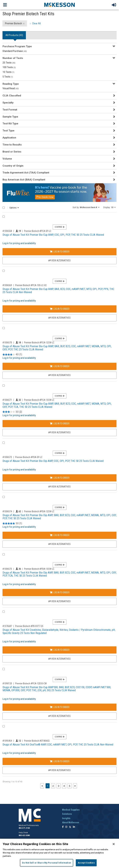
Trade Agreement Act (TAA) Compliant (26, 173)
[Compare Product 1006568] (4, 217)
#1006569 (7, 285)
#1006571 (7, 400)
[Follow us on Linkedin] (74, 827)
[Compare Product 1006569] (4, 271)
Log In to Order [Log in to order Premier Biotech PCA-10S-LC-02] (60, 309)
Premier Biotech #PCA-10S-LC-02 (31, 285)
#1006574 (7, 511)
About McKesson (71, 822)
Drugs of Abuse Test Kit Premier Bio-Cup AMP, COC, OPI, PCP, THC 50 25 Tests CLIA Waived (53, 235)
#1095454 (7, 741)
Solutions (67, 814)
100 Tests (9, 67)
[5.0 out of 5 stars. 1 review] (12, 523)
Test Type (8, 131)
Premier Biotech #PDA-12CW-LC (39, 511)
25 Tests (9, 63)
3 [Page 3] (59, 786)
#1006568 (7, 231)
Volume (7, 159)
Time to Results (12, 145)
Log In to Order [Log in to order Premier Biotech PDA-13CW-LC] (60, 592)
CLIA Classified (12, 96)
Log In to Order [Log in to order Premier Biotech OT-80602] (60, 761)
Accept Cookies (86, 863)
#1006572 (7, 457)
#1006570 (7, 343)
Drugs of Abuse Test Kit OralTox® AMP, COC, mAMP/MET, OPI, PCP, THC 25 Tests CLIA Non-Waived (58, 744)
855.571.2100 (24, 828)
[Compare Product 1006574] (4, 497)
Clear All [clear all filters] (36, 23)
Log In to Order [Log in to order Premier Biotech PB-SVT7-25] (60, 650)
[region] (59, 853)
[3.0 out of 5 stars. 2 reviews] (12, 412)
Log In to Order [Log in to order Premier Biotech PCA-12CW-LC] (60, 366)
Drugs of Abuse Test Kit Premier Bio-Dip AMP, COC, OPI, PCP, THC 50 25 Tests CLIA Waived (53, 461)
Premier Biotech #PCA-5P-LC (38, 231)
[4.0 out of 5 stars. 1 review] (12, 354)
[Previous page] (42, 786)
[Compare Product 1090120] (4, 669)
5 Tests (8, 77)
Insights (66, 818)
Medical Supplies (71, 810)
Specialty (8, 103)
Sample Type (10, 117)
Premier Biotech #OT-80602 (37, 741)
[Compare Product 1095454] (4, 726)
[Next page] (75, 786)
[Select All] (4, 208)
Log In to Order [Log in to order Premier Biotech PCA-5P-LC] (60, 252)
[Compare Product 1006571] (4, 385)
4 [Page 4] (64, 786)
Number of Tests (13, 58)
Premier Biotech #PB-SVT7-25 (29, 626)
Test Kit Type (10, 124)
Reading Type (11, 84)
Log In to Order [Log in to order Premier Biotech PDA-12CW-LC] (60, 535)
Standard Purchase (15, 51)
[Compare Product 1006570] (4, 328)
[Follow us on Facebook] (63, 827)
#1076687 (7, 626)
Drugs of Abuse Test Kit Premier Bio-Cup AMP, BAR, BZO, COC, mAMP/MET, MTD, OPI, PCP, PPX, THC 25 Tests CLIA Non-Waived (58, 291)
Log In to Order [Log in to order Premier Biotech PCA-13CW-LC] (60, 424)
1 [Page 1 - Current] (48, 786)
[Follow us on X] (70, 827)
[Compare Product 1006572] (4, 443)
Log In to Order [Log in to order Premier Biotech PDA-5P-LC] (60, 478)
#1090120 (7, 684)
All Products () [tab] (14, 35)
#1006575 (7, 569)
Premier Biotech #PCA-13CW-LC (39, 400)
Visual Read (11, 88)
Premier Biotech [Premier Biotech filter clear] (14, 23)
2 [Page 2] (53, 786)
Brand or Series (12, 152)
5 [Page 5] (70, 786)
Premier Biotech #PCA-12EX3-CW (31, 684)
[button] (86, 207)
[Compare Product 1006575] (4, 554)
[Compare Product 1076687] (4, 612)
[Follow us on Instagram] (66, 827)
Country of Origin (13, 166)
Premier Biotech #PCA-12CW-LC (39, 343)
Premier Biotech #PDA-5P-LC (29, 457)
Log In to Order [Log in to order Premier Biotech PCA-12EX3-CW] (60, 707)
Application (9, 138)
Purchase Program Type (17, 46)
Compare (60, 227)
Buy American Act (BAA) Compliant (24, 180)
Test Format (10, 110)
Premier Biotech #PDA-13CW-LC (39, 569)
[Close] (114, 844)
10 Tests (8, 72)
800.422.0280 (24, 835)
